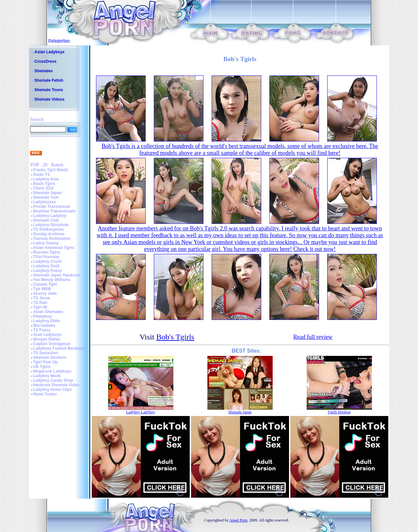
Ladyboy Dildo (47, 321)
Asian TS (42, 175)
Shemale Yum (46, 197)
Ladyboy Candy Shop (53, 380)
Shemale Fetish (49, 80)
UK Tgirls (42, 367)
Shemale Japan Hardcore (57, 275)
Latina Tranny (46, 243)
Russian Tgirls (47, 252)
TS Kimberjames (49, 229)
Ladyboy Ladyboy (50, 216)
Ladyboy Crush (48, 261)
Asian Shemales (48, 312)
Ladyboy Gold (46, 266)
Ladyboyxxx (45, 202)
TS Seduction (46, 353)
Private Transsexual (52, 207)
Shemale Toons (49, 90)
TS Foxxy (42, 330)
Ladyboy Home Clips (53, 390)
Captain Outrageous (52, 344)
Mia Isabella (44, 325)
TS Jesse (42, 298)
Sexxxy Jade (45, 293)
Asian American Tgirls (54, 248)
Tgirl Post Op (46, 362)
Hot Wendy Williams (52, 280)
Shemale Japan (48, 193)
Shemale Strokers (50, 357)
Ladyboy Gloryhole (51, 225)
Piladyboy (43, 316)
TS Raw (40, 303)
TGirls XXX (43, 188)
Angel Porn (238, 520)
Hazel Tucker (45, 394)
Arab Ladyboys (48, 335)
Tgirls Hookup (339, 412)
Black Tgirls (44, 184)
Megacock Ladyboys (52, 371)
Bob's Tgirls (175, 337)
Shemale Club (46, 220)
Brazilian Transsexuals (54, 211)
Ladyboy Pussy (48, 271)
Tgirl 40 (40, 307)
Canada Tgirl (45, 284)
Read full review (313, 337)
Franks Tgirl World (51, 170)
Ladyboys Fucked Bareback (59, 348)
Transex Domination (52, 239)
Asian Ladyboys (50, 52)
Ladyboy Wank (47, 376)
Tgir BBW (42, 289)
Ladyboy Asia (46, 179)
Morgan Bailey (47, 339)
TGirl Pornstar (47, 257)
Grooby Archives (49, 234)
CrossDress (46, 61)
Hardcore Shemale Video (56, 385)
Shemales (44, 71)
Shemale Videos (50, 99)
